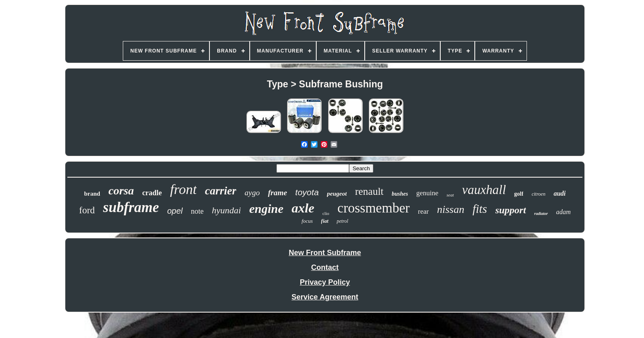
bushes (400, 194)
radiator (541, 214)
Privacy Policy (325, 282)
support (511, 210)
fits (480, 209)
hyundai (227, 210)
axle (303, 208)
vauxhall (484, 190)
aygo (252, 193)
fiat (325, 221)
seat (450, 195)
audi (560, 193)
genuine (428, 193)
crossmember (374, 208)
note (197, 211)
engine (266, 209)
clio (326, 213)
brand (92, 194)
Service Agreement (325, 297)
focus (307, 221)
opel (175, 211)
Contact (325, 267)
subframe (131, 207)
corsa (121, 191)
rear (423, 211)
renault (369, 191)
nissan (451, 209)
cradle (152, 193)
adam (563, 212)
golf (519, 194)
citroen (538, 194)
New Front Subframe (325, 253)
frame (277, 193)
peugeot (337, 194)
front (183, 189)
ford (87, 210)
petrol (343, 221)
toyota (307, 192)
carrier (221, 191)
